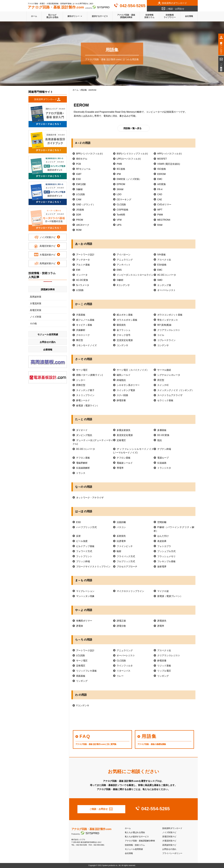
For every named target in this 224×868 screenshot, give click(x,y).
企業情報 (48, 350)
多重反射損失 (124, 430)
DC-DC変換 (163, 435)
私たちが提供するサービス (137, 837)
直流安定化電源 (125, 435)
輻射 (119, 551)
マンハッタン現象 (85, 596)
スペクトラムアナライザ (170, 395)
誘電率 (161, 626)
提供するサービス (100, 16)
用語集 (84, 90)
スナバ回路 (122, 395)
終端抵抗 (121, 380)
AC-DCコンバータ (167, 275)
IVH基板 (161, 255)
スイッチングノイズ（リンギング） (176, 390)
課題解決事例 (48, 289)
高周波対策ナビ (169, 845)
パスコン (121, 527)
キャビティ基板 (84, 325)
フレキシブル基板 (166, 561)
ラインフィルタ (125, 666)
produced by (69, 7)
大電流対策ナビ (169, 841)
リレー (120, 676)
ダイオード (82, 430)
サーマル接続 (164, 370)
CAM (79, 200)
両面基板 (81, 676)
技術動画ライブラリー (170, 16)
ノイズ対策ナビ (169, 832)
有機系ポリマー (84, 621)
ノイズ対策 (36, 317)
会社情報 (189, 16)
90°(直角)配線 (164, 325)
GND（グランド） (86, 205)
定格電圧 (121, 440)
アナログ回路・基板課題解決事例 (126, 16)
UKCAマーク (83, 225)
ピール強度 (82, 541)
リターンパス (124, 671)
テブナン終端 (164, 449)
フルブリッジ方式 (126, 561)
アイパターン (124, 255)
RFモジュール (83, 169)
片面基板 (81, 315)
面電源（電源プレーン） (170, 596)
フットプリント (84, 556)
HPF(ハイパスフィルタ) (169, 154)
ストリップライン (85, 395)
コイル (161, 335)
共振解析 (81, 330)
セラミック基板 (165, 400)
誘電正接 (121, 621)
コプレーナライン (166, 340)
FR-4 (160, 189)
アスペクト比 (164, 260)
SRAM (120, 189)
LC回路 (80, 290)
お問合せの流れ (169, 849)
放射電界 (162, 567)
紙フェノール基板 (85, 320)
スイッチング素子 (85, 390)
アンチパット (124, 265)
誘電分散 (121, 626)
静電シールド (83, 400)
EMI (78, 270)
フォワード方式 (84, 551)
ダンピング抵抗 (84, 435)
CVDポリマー (164, 205)
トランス (81, 473)
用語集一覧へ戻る (132, 128)
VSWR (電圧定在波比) (169, 164)
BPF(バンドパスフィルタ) (89, 154)
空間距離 (162, 522)
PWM (160, 215)
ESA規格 (162, 265)
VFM (119, 220)
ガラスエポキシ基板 (127, 320)
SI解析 (79, 189)
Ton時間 (121, 215)
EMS (119, 270)
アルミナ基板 (83, 265)
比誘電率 (121, 541)
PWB (119, 164)
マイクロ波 (163, 591)
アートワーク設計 (85, 255)
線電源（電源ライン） (88, 406)
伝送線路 (162, 463)
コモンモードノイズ (86, 345)
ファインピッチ (125, 546)
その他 (33, 323)
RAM (160, 225)
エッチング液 (164, 285)
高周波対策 (36, 297)
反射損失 (121, 536)
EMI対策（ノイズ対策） (129, 179)
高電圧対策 (36, 310)
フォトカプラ (164, 546)
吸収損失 (121, 325)
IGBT (79, 174)
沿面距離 (121, 522)
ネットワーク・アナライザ (90, 498)
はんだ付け (163, 536)
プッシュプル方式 (166, 551)
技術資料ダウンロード (172, 828)
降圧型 (80, 340)
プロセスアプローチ (127, 567)
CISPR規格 (122, 210)
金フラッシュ (124, 330)
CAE (160, 200)
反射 (78, 536)
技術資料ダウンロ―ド (46, 99)
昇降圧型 (81, 385)
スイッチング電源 (126, 390)
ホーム (34, 16)
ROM (79, 230)
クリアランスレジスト (169, 330)
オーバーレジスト (166, 290)
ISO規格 (162, 169)
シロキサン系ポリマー (128, 385)
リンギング (163, 676)
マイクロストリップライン (130, 591)
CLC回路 (121, 205)
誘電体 (80, 626)
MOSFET (162, 159)
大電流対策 (36, 303)
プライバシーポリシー (172, 853)
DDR (79, 215)
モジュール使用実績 (134, 849)
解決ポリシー (74, 16)
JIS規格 (80, 210)
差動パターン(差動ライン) (89, 375)
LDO (119, 194)
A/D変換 (161, 184)
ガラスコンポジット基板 (170, 315)
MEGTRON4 (164, 220)
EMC (160, 179)
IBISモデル (82, 159)
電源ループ (163, 458)
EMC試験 (81, 184)
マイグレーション (85, 591)
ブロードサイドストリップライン (93, 567)
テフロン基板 (83, 458)
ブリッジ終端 (83, 561)
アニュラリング (125, 260)
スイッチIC (163, 385)
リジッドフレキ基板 (86, 671)
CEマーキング (124, 200)
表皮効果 (162, 541)
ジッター (81, 380)
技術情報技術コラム (149, 16)
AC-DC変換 (82, 280)
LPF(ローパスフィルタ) (129, 159)
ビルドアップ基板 (85, 546)
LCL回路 (80, 194)
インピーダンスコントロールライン (135, 275)
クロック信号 (124, 335)
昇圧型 (161, 380)
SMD (160, 280)
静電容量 (121, 400)
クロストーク (83, 335)
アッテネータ (83, 260)
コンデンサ (122, 345)
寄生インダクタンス (168, 320)
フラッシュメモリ (166, 556)
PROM (80, 220)
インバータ (82, 275)
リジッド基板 (164, 666)
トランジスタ (164, 468)
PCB (78, 164)
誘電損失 (162, 621)
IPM (119, 174)
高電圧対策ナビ (169, 837)
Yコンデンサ (83, 706)
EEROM (161, 174)
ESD (78, 179)
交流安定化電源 (125, 340)
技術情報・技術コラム (135, 845)
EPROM (121, 184)
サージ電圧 (82, 370)
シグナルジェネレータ (169, 375)
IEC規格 (121, 169)
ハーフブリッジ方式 (86, 527)
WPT (160, 210)
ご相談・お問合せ (175, 9)
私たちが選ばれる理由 (52, 16)
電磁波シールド (125, 463)
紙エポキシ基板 (125, 315)
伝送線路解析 (83, 468)
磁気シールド (124, 375)
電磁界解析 (82, 463)
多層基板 (162, 430)
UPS (119, 225)
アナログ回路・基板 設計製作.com (91, 829)
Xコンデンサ (123, 285)
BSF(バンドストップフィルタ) (132, 154)
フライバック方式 (126, 556)
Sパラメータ (83, 285)
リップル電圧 (164, 671)
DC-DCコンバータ (86, 449)
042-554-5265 (132, 6)
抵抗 (160, 440)
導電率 (120, 468)
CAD (160, 194)
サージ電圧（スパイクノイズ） (133, 370)
